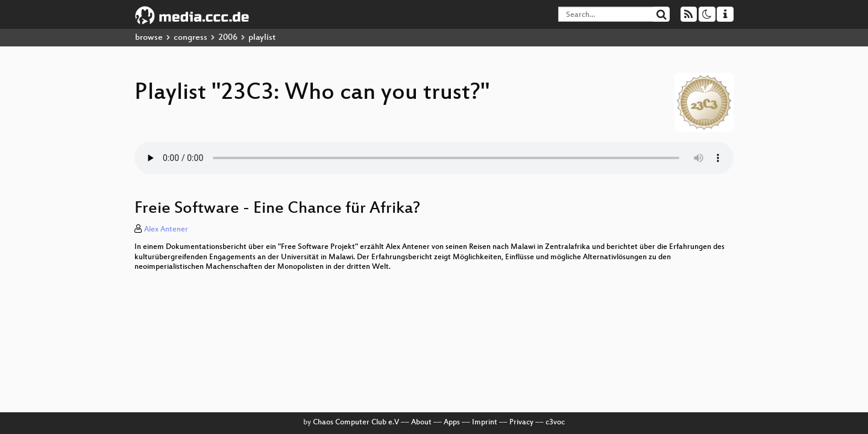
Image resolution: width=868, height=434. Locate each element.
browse (149, 38)
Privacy (521, 423)
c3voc (555, 423)
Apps (452, 423)
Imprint (485, 423)
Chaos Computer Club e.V (356, 423)
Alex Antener (166, 230)
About (421, 423)
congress (190, 38)
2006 (228, 38)
